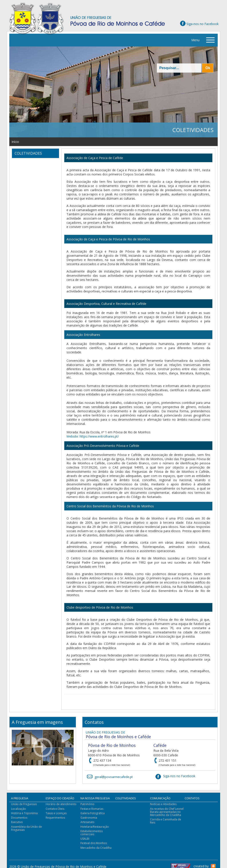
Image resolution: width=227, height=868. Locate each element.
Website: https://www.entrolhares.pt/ (93, 436)
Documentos (19, 818)
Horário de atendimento (61, 804)
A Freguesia (20, 798)
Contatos (192, 798)
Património (87, 804)
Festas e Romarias (92, 809)
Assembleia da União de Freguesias (26, 828)
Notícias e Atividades (163, 804)
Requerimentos (55, 818)
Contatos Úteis (55, 809)
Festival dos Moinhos (94, 843)
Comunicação (160, 798)
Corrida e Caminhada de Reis (166, 821)
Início (15, 142)
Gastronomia (89, 818)
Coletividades (126, 798)
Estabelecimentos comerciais (92, 833)
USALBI (85, 839)
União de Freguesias (24, 804)
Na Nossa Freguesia (95, 798)
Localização (19, 809)
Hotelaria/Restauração (95, 827)
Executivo (17, 822)
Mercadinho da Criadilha (96, 848)
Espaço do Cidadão (60, 798)
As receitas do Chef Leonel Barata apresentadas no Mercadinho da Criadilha (167, 812)
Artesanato (87, 822)
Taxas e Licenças (56, 813)
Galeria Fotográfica (93, 813)
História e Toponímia (24, 813)
